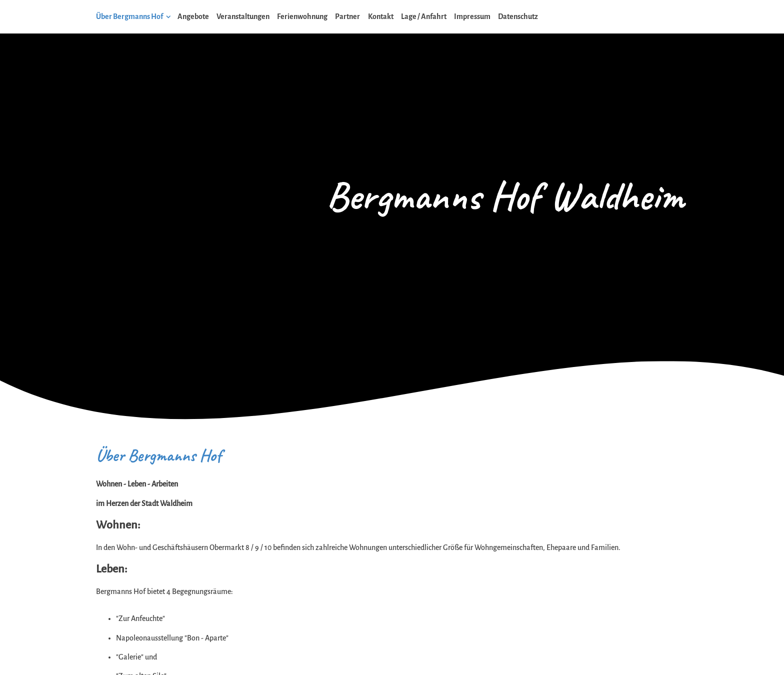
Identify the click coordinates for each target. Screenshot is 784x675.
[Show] (168, 18)
